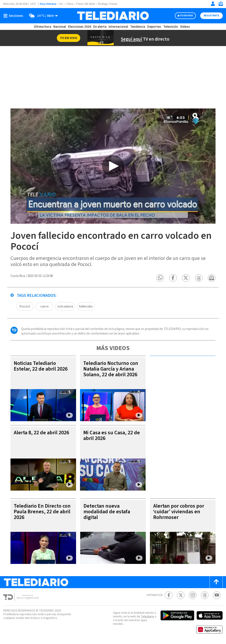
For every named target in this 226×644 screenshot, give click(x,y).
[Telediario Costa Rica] (113, 16)
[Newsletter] (221, 5)
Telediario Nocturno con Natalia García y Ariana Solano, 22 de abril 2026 (111, 369)
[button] (160, 278)
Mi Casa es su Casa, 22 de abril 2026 (112, 435)
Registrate (211, 16)
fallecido (86, 306)
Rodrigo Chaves (108, 4)
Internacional (118, 27)
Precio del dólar (86, 4)
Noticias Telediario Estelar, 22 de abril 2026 (41, 366)
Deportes (154, 27)
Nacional (60, 27)
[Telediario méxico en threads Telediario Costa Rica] (205, 595)
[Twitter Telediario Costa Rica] (181, 595)
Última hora (43, 27)
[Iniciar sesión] (213, 4)
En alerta (100, 27)
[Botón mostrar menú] (14, 16)
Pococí (25, 306)
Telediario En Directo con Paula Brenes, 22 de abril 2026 (42, 512)
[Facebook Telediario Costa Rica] (169, 595)
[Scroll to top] (216, 582)
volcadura (65, 306)
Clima (70, 4)
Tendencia (138, 27)
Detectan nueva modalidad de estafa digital (107, 512)
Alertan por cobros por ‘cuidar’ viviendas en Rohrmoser (179, 512)
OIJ (61, 4)
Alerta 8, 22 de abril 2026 (41, 433)
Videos (185, 27)
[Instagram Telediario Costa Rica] (193, 595)
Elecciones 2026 (80, 27)
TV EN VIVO (186, 16)
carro (44, 306)
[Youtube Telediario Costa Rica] (217, 595)
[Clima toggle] (42, 16)
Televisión (171, 27)
